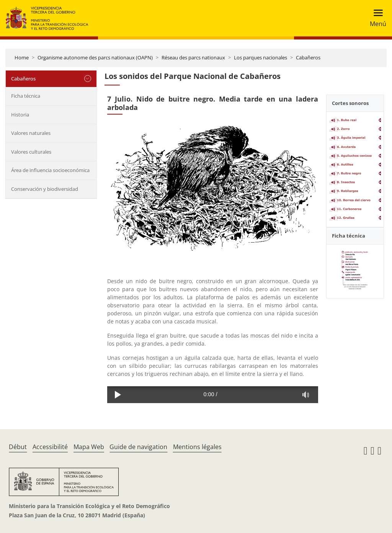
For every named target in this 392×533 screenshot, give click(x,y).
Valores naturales (31, 133)
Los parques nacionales (261, 57)
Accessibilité (50, 447)
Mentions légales (197, 447)
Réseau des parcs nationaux (193, 57)
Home (22, 57)
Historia (20, 115)
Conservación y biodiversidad (45, 189)
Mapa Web (89, 447)
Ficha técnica (26, 96)
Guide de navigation (138, 447)
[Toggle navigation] (376, 18)
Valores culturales (31, 152)
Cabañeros (308, 57)
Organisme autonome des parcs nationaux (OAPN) (95, 57)
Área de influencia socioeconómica (50, 170)
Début (18, 447)
